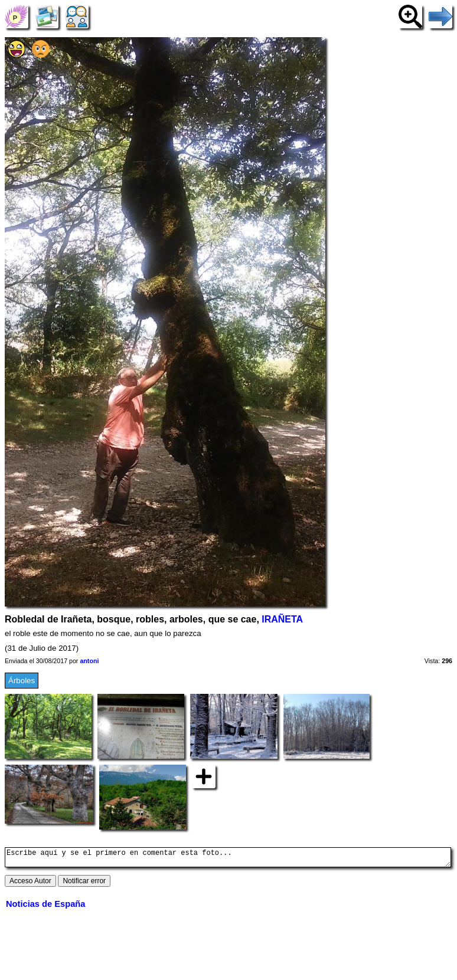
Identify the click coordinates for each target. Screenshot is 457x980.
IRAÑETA (282, 619)
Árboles (22, 681)
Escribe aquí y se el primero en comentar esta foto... (228, 859)
